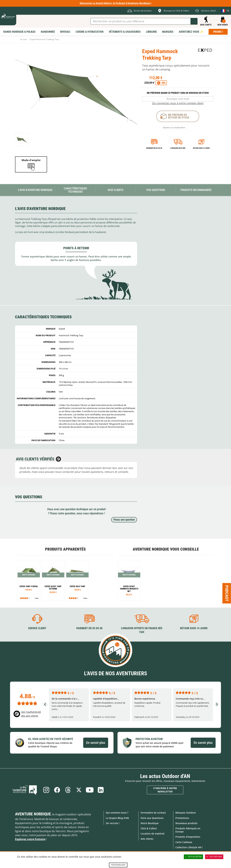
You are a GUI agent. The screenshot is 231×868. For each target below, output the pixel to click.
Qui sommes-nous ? (117, 813)
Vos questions (156, 190)
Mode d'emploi (31, 160)
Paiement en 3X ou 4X (154, 148)
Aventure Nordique (33, 814)
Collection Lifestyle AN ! (189, 847)
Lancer (194, 21)
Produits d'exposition (188, 837)
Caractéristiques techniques (75, 190)
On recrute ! (113, 823)
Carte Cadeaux (184, 842)
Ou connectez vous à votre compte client (178, 103)
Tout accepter (194, 857)
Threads (68, 790)
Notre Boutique (150, 823)
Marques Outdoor (186, 813)
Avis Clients (115, 190)
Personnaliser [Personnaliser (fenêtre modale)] (118, 865)
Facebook (57, 790)
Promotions (182, 818)
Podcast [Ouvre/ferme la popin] (227, 593)
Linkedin (101, 790)
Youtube (90, 790)
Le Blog (26, 790)
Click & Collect (149, 828)
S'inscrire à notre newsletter (165, 790)
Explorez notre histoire (30, 839)
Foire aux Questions (152, 818)
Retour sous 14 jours (201, 148)
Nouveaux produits (186, 823)
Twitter (79, 790)
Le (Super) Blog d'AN (117, 818)
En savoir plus (96, 743)
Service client (37, 628)
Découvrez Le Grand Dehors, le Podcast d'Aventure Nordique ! (115, 3)
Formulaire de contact (153, 813)
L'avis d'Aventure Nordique (35, 190)
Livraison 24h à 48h (178, 148)
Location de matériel (152, 834)
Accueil (23, 39)
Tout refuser (214, 857)
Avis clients (147, 839)
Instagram (46, 790)
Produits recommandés (196, 190)
